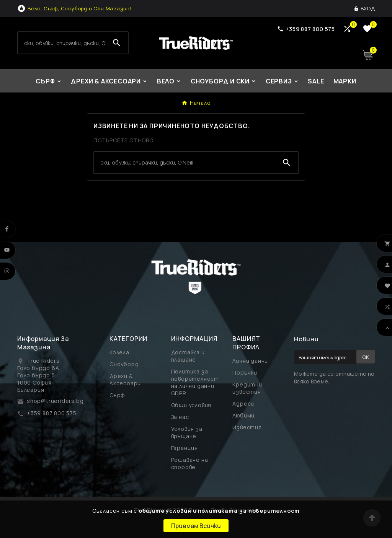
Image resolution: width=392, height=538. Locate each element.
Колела (119, 352)
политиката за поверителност (249, 511)
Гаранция (185, 448)
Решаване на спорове (190, 463)
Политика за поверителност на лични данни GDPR (195, 382)
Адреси (243, 403)
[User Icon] (364, 8)
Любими (243, 415)
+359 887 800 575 (52, 413)
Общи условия (191, 405)
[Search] (62, 43)
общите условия (165, 511)
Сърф (117, 395)
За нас (180, 417)
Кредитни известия (247, 388)
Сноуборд (124, 364)
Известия (247, 427)
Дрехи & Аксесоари (125, 380)
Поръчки (245, 373)
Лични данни (250, 361)
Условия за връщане (187, 432)
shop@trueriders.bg (55, 401)
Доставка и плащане (188, 356)
